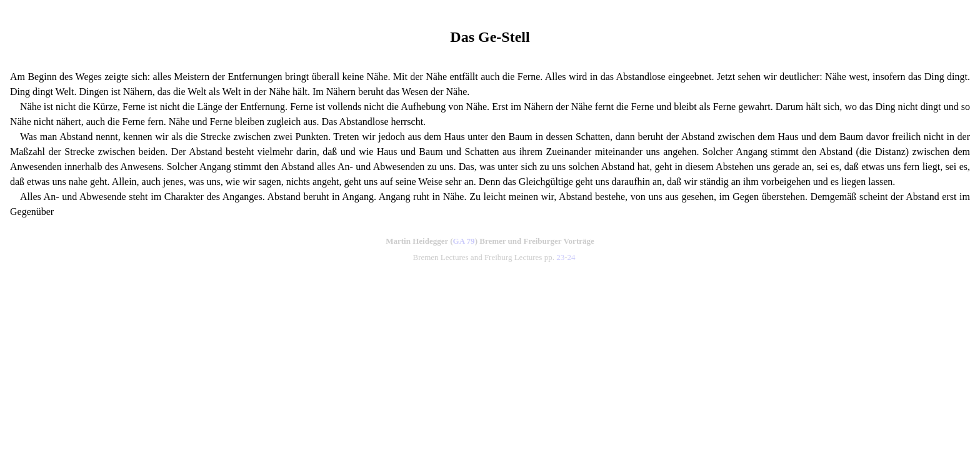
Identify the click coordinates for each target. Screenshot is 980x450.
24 (572, 257)
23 (560, 257)
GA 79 (464, 241)
